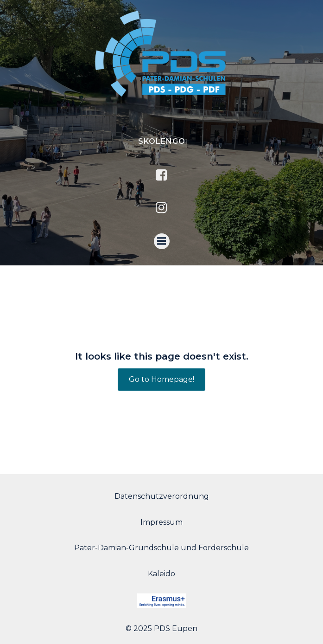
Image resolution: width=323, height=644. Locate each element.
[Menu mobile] (162, 241)
